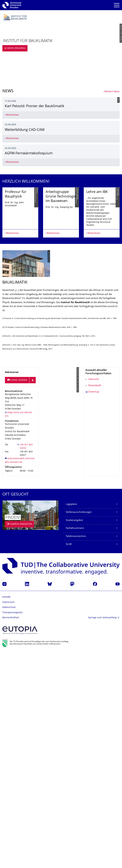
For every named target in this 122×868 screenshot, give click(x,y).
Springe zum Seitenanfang (102, 834)
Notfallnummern (75, 745)
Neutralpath (95, 602)
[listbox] (61, 419)
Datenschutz (9, 824)
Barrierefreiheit (11, 834)
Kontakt (6, 813)
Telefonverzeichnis (76, 753)
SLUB (69, 761)
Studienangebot (74, 737)
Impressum (8, 819)
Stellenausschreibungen (79, 729)
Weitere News (112, 92)
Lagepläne (71, 721)
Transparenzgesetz (12, 829)
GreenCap (94, 608)
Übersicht (94, 596)
